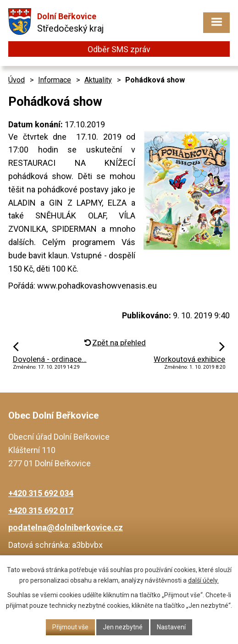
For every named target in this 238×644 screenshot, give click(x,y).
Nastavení (171, 627)
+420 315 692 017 (41, 510)
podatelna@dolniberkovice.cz (66, 527)
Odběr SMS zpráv (119, 49)
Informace (55, 80)
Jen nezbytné (123, 627)
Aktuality (98, 80)
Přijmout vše (70, 627)
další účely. (203, 580)
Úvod (17, 80)
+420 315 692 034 (41, 493)
